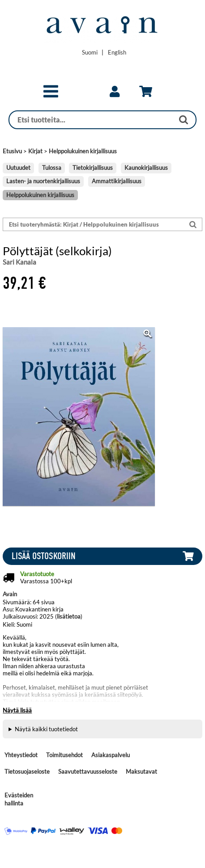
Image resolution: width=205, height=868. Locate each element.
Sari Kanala (19, 262)
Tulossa (52, 168)
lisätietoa (69, 616)
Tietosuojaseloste (27, 771)
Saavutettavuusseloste (88, 771)
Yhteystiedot (21, 755)
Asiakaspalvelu (111, 755)
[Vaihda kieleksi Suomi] (90, 52)
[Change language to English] (117, 52)
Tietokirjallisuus (93, 168)
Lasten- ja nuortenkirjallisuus (43, 181)
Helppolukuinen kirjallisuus (83, 151)
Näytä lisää (17, 710)
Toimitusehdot (64, 755)
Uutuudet (18, 168)
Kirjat (35, 151)
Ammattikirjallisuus (117, 181)
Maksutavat (141, 771)
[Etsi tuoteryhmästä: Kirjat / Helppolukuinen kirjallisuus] (94, 225)
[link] (115, 92)
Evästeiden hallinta (19, 799)
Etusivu (12, 151)
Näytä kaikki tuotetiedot (46, 729)
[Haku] (92, 120)
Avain (10, 594)
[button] (51, 95)
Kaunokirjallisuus (146, 168)
